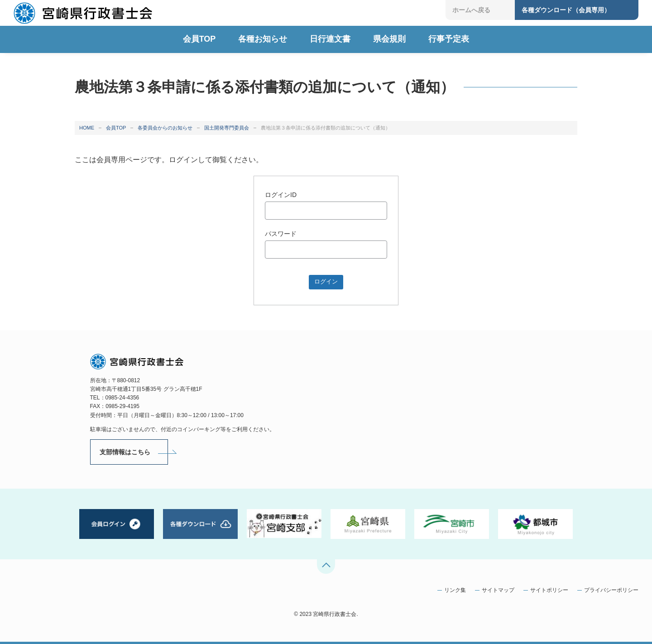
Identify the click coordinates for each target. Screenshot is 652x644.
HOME (87, 128)
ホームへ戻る (471, 10)
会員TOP (116, 128)
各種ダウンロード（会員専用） (566, 10)
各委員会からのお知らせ (165, 128)
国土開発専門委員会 (227, 128)
